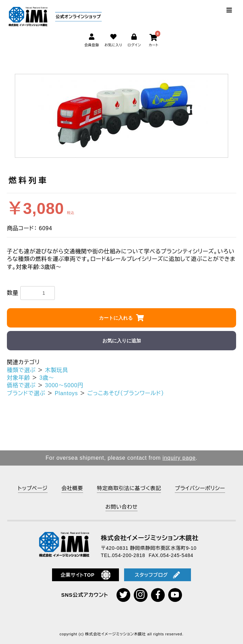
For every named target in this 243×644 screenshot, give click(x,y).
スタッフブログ (158, 575)
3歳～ (47, 378)
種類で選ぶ (21, 370)
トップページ (33, 488)
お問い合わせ (122, 507)
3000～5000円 (64, 385)
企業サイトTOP (86, 575)
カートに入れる (116, 318)
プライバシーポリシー (200, 488)
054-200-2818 (129, 555)
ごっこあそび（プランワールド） (126, 393)
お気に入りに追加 (122, 341)
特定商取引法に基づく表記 (129, 488)
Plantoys (66, 393)
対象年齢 (18, 378)
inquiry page (179, 458)
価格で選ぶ (21, 385)
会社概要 (72, 488)
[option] (121, 116)
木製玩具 (57, 370)
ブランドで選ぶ (26, 393)
